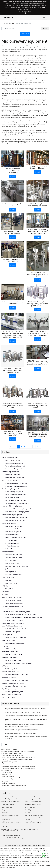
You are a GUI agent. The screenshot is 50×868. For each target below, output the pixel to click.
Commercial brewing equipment (12, 506)
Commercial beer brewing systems (17, 512)
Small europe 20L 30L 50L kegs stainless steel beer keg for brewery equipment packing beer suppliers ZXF (13, 334)
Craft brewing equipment (10, 472)
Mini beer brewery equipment (16, 500)
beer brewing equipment (9, 765)
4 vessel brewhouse (12, 546)
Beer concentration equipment (12, 606)
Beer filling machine (8, 589)
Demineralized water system (11, 694)
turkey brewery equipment (9, 750)
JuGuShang (43, 845)
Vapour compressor (8, 697)
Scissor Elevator (10, 867)
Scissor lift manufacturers (15, 863)
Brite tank (9, 580)
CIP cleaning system (12, 649)
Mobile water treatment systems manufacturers (19, 856)
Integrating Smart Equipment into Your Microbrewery (21, 733)
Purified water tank (8, 640)
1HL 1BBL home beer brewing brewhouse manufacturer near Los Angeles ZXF (37, 232)
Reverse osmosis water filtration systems (16, 612)
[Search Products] (21, 29)
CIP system (5, 586)
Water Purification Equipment (12, 626)
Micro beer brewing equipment (16, 494)
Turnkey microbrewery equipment (17, 503)
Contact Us (25, 34)
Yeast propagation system (14, 603)
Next (38, 447)
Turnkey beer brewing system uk (13, 205)
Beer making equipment (14, 469)
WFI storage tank (11, 669)
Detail (12, 176)
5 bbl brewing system (16, 858)
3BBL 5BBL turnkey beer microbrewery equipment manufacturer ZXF (13, 370)
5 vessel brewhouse (12, 549)
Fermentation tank (8, 552)
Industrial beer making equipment (17, 517)
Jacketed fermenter (12, 569)
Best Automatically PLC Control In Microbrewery (13, 232)
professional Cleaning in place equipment (14, 785)
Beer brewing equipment (14, 460)
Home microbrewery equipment (16, 483)
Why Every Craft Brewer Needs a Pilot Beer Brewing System (23, 712)
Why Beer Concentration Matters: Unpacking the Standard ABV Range (26, 709)
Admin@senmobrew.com (25, 9)
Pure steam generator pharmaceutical (18, 663)
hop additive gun (6, 774)
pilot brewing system (8, 776)
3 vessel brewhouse (12, 543)
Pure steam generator (9, 657)
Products (11, 23)
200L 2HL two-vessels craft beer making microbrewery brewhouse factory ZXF (38, 435)
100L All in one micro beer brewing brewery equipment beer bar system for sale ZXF (37, 363)
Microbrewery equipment (10, 489)
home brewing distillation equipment (12, 755)
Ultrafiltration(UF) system (14, 620)
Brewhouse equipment (13, 532)
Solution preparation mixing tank (17, 675)
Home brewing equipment (10, 480)
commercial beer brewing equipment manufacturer (31, 865)
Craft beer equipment (13, 475)
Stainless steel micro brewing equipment (13, 303)
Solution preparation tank (10, 672)
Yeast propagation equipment (12, 597)
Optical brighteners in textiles (31, 863)
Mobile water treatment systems (13, 623)
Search (45, 29)
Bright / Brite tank (8, 577)
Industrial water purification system (18, 629)
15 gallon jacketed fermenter (10, 763)
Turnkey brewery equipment (15, 466)
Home (5, 23)
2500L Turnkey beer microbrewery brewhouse (37, 205)
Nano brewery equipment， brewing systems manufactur (18, 767)
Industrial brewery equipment (12, 515)
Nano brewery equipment (14, 492)
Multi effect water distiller (10, 652)
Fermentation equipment (14, 574)
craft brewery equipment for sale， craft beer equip (17, 759)
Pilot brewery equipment (14, 526)
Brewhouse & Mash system (11, 529)
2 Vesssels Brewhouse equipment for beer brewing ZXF (37, 274)
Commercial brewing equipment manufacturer (22, 852)
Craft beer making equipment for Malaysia (14, 778)
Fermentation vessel (12, 560)
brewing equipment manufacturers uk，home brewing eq (18, 757)
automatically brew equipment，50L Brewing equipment (18, 769)
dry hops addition (7, 770)
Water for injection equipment (16, 637)
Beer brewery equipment (10, 457)
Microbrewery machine (8, 784)
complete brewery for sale (9, 761)
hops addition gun (7, 772)
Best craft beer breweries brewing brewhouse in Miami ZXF (13, 405)
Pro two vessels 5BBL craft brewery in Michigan (38, 167)
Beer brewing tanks (12, 563)
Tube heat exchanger (9, 677)
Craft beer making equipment (15, 477)
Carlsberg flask (7, 609)
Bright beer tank (11, 583)
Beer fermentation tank (14, 555)
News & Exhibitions (11, 704)
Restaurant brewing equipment (16, 537)
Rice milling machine (12, 861)
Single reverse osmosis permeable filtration (20, 614)
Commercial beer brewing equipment (18, 509)
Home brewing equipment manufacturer (21, 850)
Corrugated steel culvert (26, 861)
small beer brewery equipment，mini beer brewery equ (18, 751)
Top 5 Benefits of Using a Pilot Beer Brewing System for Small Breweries (26, 716)
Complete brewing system (14, 463)
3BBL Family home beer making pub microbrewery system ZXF (13, 433)
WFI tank (5, 666)
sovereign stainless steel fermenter (12, 753)
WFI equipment (7, 635)
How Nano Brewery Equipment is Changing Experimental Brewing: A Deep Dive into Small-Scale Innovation (25, 725)
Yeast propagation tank (13, 600)
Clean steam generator (13, 660)
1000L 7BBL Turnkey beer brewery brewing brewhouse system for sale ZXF (38, 304)
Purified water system (13, 632)
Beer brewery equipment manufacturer (18, 848)
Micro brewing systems (13, 497)
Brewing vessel (11, 572)
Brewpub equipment (12, 534)
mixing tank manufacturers (9, 780)
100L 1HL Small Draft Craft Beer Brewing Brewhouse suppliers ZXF (38, 405)
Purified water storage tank (15, 643)
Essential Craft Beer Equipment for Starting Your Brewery (22, 730)
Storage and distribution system (13, 683)
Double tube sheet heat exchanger (17, 680)
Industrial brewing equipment (16, 520)
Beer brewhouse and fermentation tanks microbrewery (12, 171)
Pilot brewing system (9, 523)
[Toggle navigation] (44, 18)
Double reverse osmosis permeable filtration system (24, 617)
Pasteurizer (5, 592)
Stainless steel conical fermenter (17, 566)
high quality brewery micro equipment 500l (12, 260)
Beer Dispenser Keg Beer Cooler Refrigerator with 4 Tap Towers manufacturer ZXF (37, 333)
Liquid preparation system (10, 689)
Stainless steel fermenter (14, 557)
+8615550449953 (26, 11)
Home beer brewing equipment (16, 486)
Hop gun (5, 595)
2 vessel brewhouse (12, 540)
